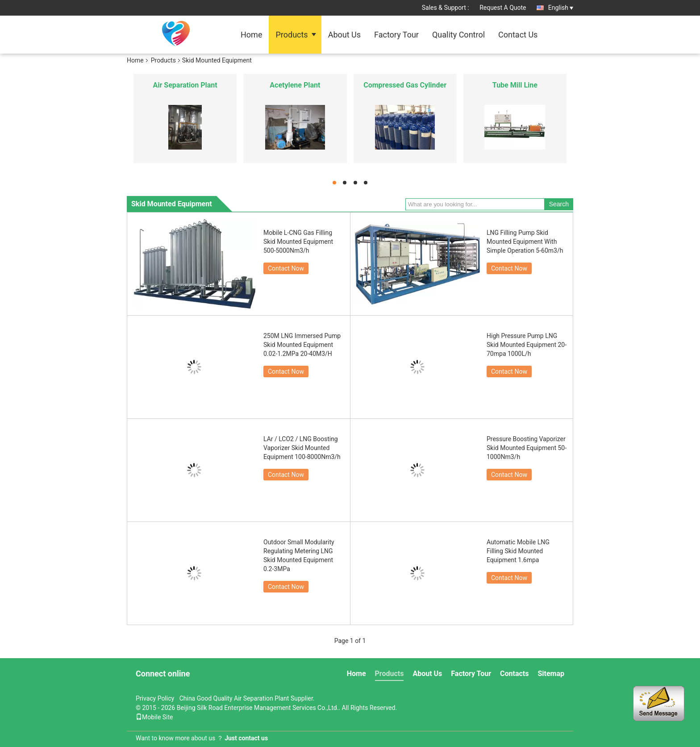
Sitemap (551, 674)
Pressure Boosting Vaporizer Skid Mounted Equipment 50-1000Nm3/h (527, 448)
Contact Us (518, 35)
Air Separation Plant (185, 85)
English (561, 8)
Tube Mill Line (515, 85)
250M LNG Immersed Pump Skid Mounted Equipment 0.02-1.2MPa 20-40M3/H (302, 345)
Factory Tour (396, 35)
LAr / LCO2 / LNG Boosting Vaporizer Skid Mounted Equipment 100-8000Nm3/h (302, 448)
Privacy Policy (155, 698)
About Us (344, 35)
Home (251, 35)
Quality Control (458, 35)
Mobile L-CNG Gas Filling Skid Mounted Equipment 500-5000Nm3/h (298, 242)
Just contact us (246, 738)
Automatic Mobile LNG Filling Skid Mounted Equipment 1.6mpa (518, 551)
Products (292, 35)
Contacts (514, 674)
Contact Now (286, 268)
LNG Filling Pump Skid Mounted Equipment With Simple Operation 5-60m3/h (525, 242)
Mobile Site (154, 717)
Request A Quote (503, 8)
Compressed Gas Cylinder (405, 85)
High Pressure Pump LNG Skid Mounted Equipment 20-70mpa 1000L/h (527, 345)
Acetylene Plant (295, 85)
